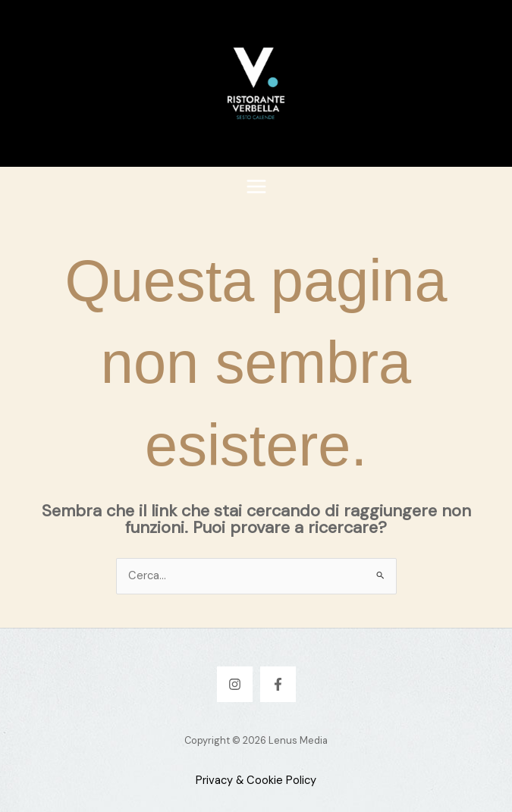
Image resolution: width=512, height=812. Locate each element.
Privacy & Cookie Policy (256, 781)
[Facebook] (278, 684)
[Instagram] (235, 684)
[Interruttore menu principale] (256, 187)
